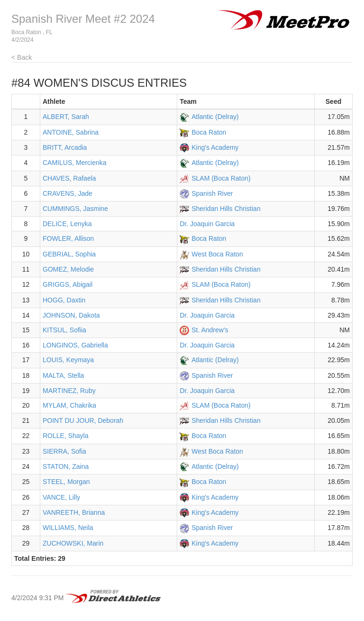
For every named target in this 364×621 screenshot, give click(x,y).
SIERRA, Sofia (64, 451)
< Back (22, 57)
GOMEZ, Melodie (68, 269)
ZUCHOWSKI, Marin (73, 543)
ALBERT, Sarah (66, 117)
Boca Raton (209, 132)
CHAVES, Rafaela (69, 178)
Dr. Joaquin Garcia (207, 224)
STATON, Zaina (66, 466)
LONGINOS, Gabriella (75, 345)
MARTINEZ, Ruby (69, 391)
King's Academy (215, 147)
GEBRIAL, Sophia (69, 254)
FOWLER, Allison (68, 238)
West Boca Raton (217, 254)
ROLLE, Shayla (66, 436)
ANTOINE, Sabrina (71, 132)
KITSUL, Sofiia (64, 330)
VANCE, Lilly (61, 497)
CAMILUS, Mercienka (75, 163)
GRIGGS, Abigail (68, 284)
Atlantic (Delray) (215, 117)
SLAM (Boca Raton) (221, 178)
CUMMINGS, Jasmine (75, 209)
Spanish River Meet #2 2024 (83, 19)
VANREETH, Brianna (74, 512)
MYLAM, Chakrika (69, 405)
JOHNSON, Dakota (71, 315)
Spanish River (212, 193)
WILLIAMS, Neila (68, 528)
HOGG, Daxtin (64, 300)
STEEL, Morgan (66, 482)
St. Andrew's (210, 330)
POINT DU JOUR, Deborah (83, 420)
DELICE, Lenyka (67, 224)
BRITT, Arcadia (65, 147)
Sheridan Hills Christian (226, 209)
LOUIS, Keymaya (68, 360)
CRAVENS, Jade (68, 193)
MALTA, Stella (63, 375)
